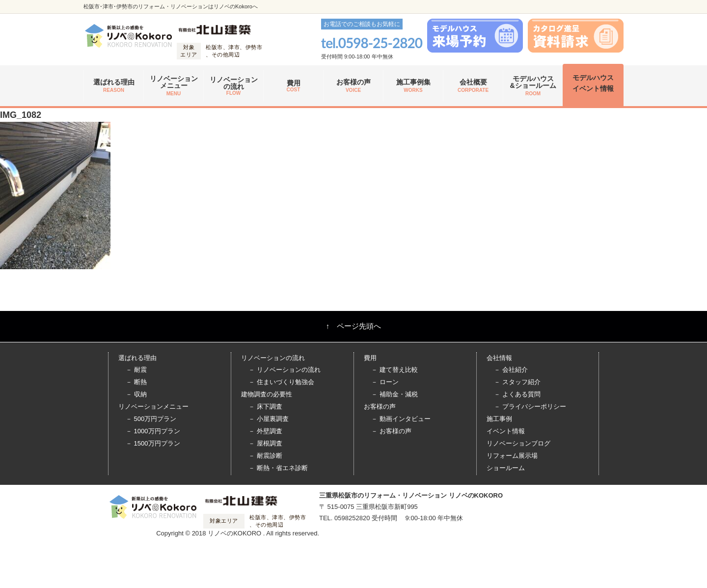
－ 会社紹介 (511, 370)
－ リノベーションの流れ (285, 370)
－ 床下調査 (265, 406)
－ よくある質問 (517, 394)
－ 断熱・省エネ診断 (278, 468)
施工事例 (499, 419)
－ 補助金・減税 (394, 394)
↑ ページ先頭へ (354, 326)
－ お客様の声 (391, 431)
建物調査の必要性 (267, 394)
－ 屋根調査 (265, 443)
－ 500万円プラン (151, 419)
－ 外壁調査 (265, 431)
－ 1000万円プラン (153, 431)
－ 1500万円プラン (153, 443)
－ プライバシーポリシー (530, 406)
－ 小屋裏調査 (269, 419)
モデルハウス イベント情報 (593, 83)
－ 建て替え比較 (394, 370)
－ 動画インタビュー (401, 419)
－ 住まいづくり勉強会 (281, 382)
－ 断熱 (136, 382)
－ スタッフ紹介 (517, 382)
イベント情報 (506, 431)
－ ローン (385, 382)
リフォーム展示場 (512, 456)
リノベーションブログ (518, 443)
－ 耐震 (136, 370)
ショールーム (506, 468)
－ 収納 (136, 394)
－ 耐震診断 (265, 456)
